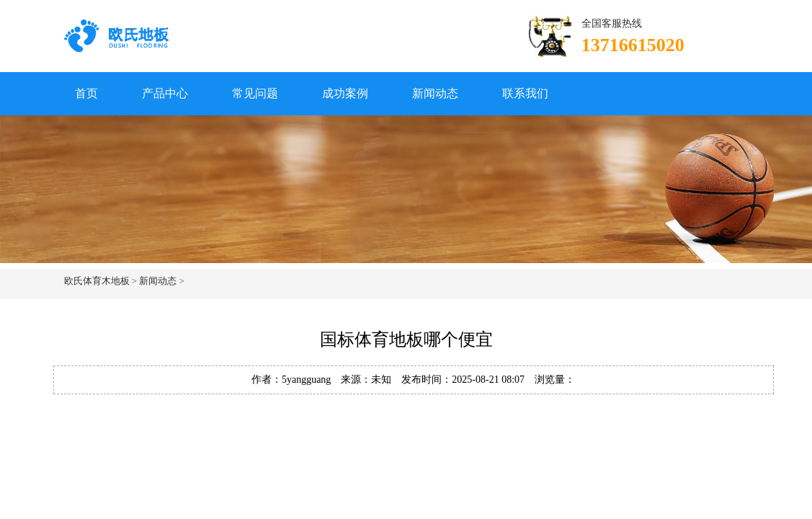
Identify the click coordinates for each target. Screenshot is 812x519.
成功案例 (345, 93)
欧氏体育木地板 (97, 281)
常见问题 (255, 93)
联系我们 (525, 93)
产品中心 (165, 93)
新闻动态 (435, 93)
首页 (86, 93)
